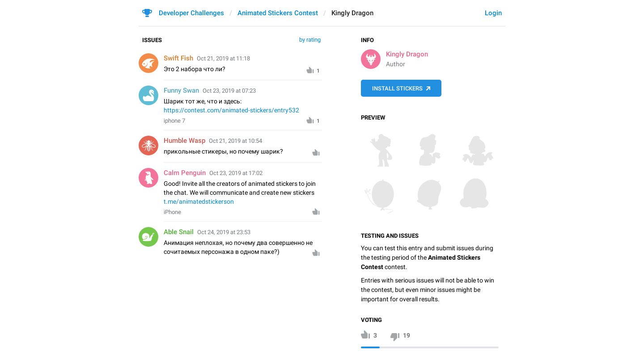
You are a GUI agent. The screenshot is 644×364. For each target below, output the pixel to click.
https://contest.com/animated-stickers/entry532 (231, 110)
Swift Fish (178, 58)
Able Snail (179, 232)
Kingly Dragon (407, 54)
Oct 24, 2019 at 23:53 (224, 232)
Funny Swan (181, 90)
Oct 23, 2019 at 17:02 (236, 173)
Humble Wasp (184, 141)
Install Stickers (397, 88)
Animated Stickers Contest (278, 13)
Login (493, 13)
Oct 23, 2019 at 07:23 (229, 91)
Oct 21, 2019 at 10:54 (235, 141)
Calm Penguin (185, 173)
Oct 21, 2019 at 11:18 (223, 58)
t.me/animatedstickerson (199, 201)
